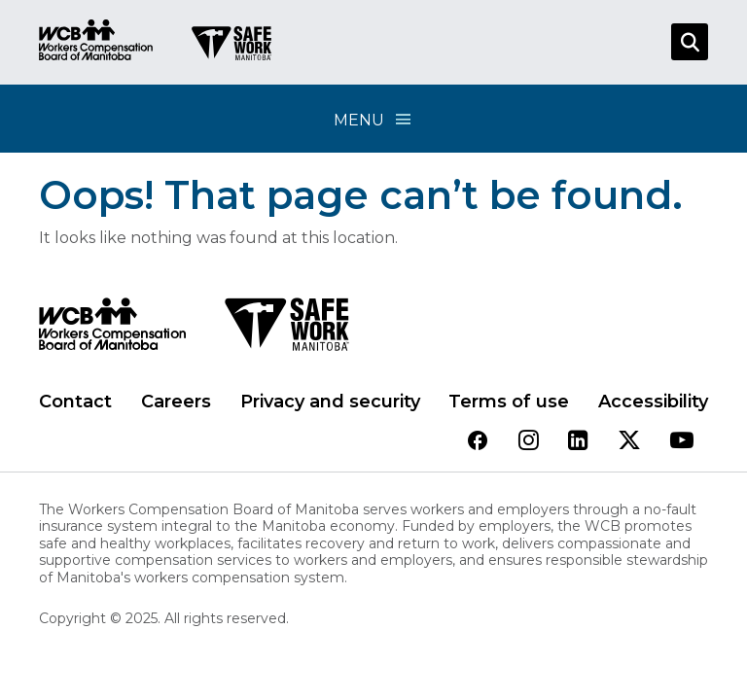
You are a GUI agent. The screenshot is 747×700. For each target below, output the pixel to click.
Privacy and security (330, 402)
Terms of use (509, 402)
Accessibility (653, 402)
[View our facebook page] (478, 442)
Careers (176, 402)
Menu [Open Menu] (373, 119)
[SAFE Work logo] (286, 330)
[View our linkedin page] (578, 442)
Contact (75, 402)
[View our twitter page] (629, 442)
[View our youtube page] (682, 442)
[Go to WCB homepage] (96, 42)
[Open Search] (690, 42)
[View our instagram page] (529, 442)
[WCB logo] (112, 330)
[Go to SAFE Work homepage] (231, 46)
